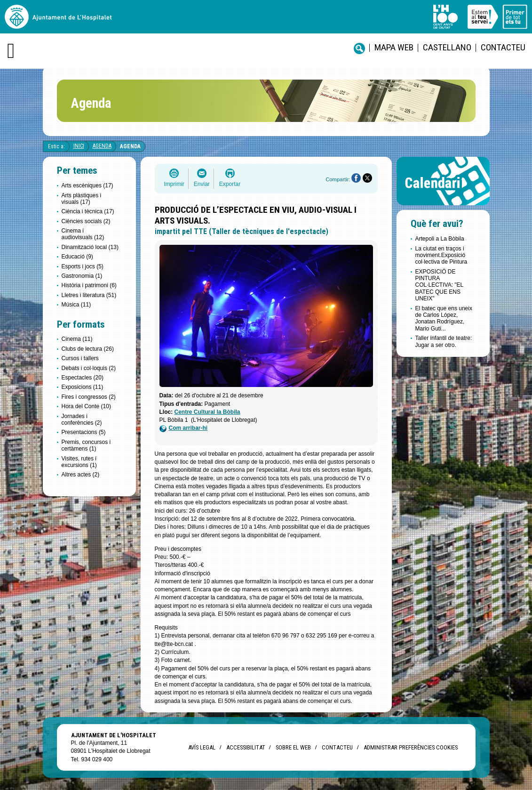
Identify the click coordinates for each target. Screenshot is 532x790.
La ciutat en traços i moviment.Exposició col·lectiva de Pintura (441, 255)
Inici (79, 146)
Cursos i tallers (80, 358)
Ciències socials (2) (86, 221)
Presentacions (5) (84, 432)
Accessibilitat (246, 747)
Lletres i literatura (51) (89, 295)
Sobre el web (293, 747)
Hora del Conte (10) (86, 406)
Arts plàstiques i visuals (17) (82, 199)
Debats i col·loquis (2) (89, 368)
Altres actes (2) (81, 475)
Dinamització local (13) (90, 247)
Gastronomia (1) (82, 276)
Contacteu (503, 47)
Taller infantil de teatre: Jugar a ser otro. (444, 341)
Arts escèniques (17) (87, 185)
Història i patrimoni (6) (89, 285)
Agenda (102, 146)
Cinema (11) (77, 339)
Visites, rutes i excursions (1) (79, 462)
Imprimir (174, 184)
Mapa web (394, 47)
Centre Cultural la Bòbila (207, 412)
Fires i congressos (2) (89, 397)
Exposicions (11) (83, 387)
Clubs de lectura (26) (88, 349)
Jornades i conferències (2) (82, 419)
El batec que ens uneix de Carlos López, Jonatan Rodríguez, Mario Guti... (444, 318)
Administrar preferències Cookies (411, 747)
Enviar (202, 184)
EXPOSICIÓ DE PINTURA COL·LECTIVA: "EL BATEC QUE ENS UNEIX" (439, 285)
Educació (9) (77, 257)
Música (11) (76, 305)
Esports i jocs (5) (83, 266)
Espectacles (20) (83, 378)
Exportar (230, 184)
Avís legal (202, 747)
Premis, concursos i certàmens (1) (86, 445)
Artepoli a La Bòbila (440, 239)
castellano (447, 47)
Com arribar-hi (184, 428)
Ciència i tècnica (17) (88, 211)
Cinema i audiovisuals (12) (83, 234)
